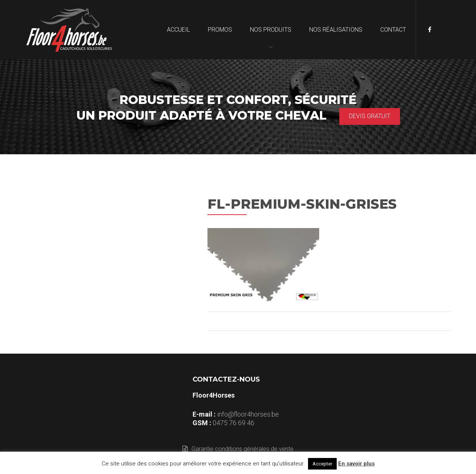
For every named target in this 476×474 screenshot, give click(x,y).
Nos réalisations (336, 30)
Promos (220, 30)
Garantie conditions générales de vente (238, 449)
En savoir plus (356, 464)
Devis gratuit (370, 116)
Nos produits (271, 30)
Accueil (178, 30)
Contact (393, 30)
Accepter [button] (322, 464)
